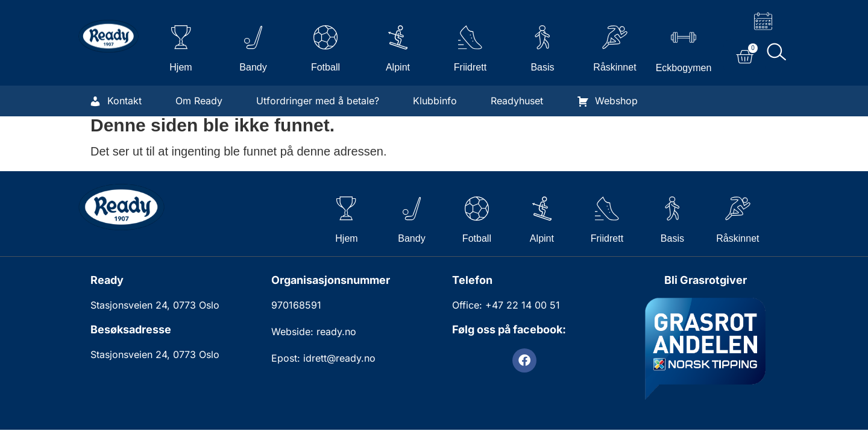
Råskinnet (615, 67)
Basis (542, 67)
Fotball (325, 67)
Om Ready (199, 101)
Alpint (398, 67)
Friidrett (470, 67)
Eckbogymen (684, 68)
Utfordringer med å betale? (318, 101)
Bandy (253, 67)
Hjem (181, 67)
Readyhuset (517, 101)
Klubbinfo (435, 101)
